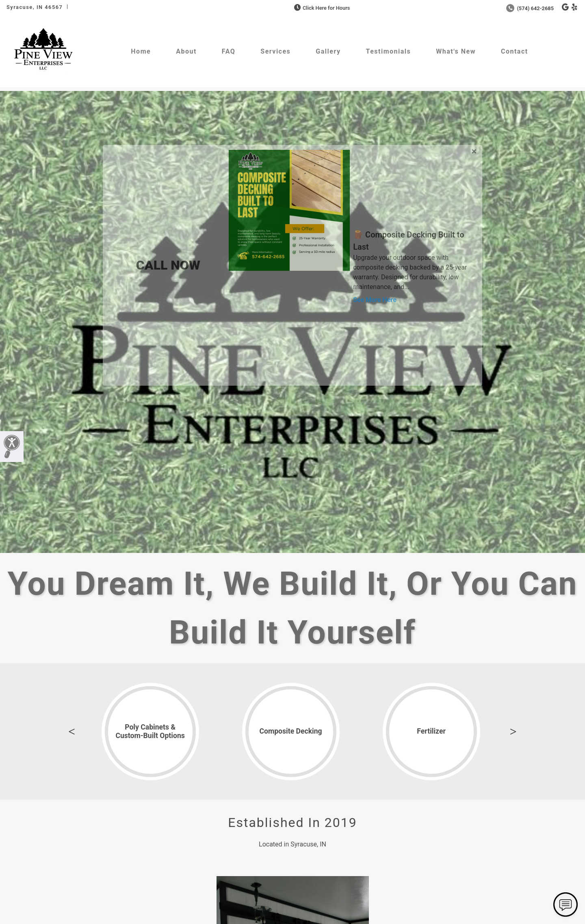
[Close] (474, 150)
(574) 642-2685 (530, 8)
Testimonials (388, 51)
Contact (515, 51)
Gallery (328, 51)
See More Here (375, 300)
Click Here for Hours (321, 8)
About (186, 51)
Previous (72, 732)
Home (141, 51)
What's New (456, 51)
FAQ (229, 51)
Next (513, 732)
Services (275, 51)
